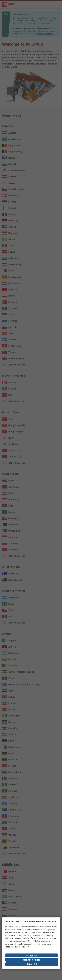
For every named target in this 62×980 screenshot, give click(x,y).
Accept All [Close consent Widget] (32, 955)
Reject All (32, 964)
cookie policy (24, 947)
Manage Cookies (32, 960)
